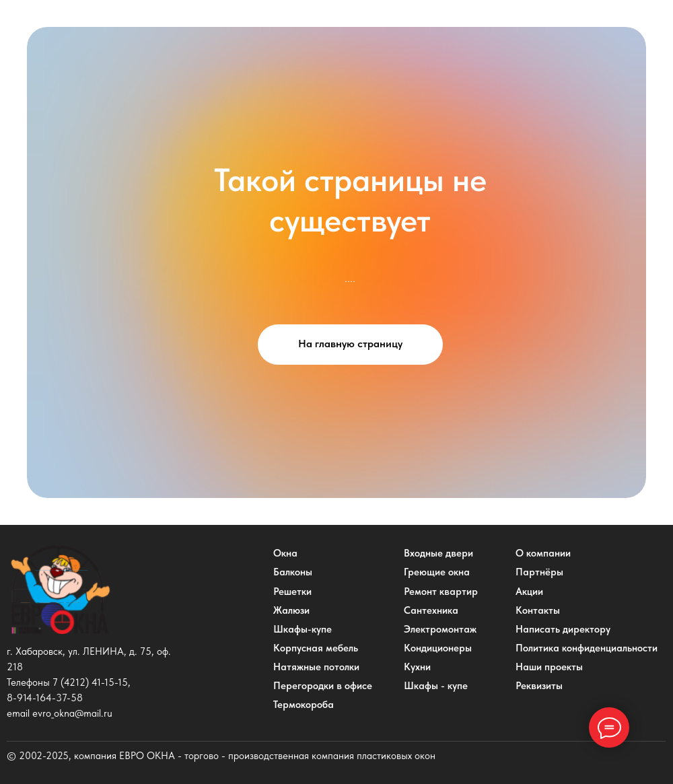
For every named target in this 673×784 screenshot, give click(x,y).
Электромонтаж (440, 629)
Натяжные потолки (316, 667)
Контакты (538, 610)
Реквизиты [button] (539, 686)
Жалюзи (291, 610)
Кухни (417, 667)
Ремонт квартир (441, 592)
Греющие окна (437, 572)
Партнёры (539, 572)
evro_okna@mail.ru (72, 713)
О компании (543, 553)
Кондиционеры (438, 648)
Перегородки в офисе (323, 686)
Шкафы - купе (436, 686)
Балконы (293, 572)
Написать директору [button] (563, 629)
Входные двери (438, 553)
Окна (285, 553)
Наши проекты (549, 667)
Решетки (292, 592)
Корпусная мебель (316, 648)
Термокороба (304, 705)
